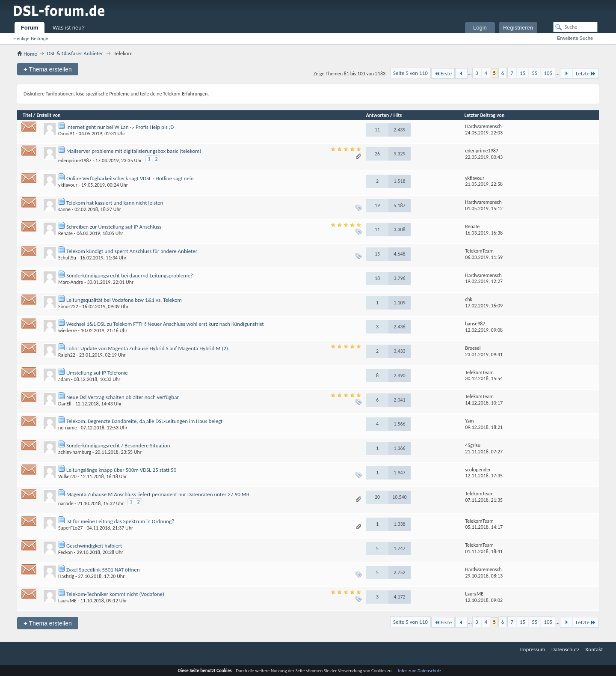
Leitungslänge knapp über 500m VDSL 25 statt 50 (121, 470)
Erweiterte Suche (575, 38)
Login (480, 28)
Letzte (586, 73)
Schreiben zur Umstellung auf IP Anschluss (114, 227)
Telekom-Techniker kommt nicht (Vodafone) (115, 594)
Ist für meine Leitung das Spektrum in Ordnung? (120, 521)
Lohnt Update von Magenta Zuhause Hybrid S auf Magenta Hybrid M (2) (147, 348)
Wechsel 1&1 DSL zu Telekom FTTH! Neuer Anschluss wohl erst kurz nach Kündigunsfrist (165, 324)
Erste (443, 73)
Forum (30, 28)
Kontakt (594, 649)
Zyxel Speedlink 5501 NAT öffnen (103, 570)
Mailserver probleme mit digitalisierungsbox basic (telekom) (134, 151)
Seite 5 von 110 (410, 73)
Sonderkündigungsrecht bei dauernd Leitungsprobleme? (130, 275)
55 (535, 73)
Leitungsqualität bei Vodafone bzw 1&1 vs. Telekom (124, 300)
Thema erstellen (48, 69)
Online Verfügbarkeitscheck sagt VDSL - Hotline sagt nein (130, 178)
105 (548, 73)
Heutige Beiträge (31, 39)
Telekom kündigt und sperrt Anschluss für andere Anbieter (132, 251)
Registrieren (518, 28)
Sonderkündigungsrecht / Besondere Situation (118, 445)
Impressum (533, 649)
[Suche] (575, 27)
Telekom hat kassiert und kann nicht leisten (115, 203)
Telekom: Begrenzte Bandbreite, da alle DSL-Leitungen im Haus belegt (144, 421)
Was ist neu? (69, 28)
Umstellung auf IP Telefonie (97, 373)
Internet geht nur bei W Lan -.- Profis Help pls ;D (120, 127)
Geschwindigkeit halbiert (94, 546)
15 (523, 73)
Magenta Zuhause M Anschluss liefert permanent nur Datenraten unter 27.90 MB (158, 494)
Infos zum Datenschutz (420, 671)
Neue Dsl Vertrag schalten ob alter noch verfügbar (123, 397)
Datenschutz (565, 649)
